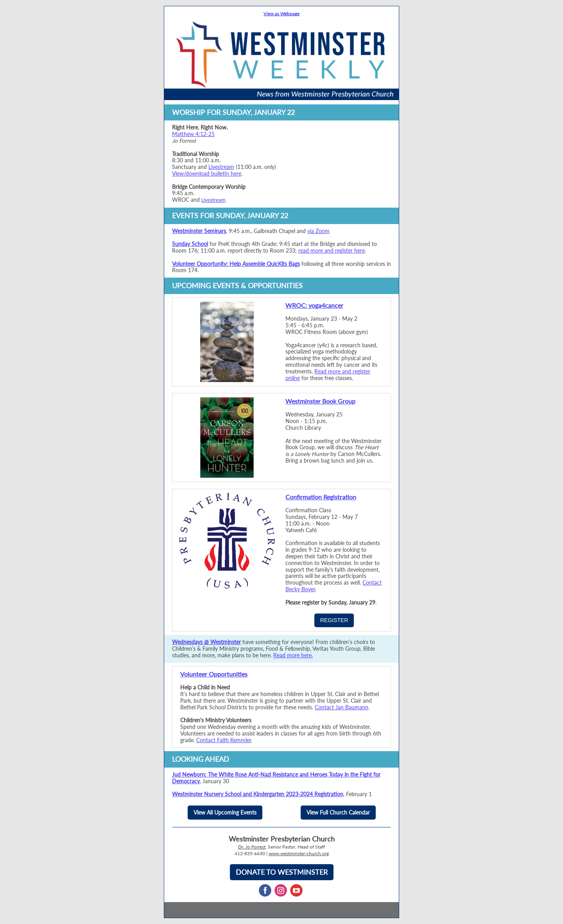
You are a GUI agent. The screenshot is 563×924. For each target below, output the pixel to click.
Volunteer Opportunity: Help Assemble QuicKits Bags (236, 264)
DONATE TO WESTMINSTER (282, 872)
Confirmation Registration (321, 497)
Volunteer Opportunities (214, 674)
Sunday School (190, 244)
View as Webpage (281, 13)
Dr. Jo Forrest (252, 847)
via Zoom (318, 231)
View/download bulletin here (207, 173)
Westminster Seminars (199, 231)
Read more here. (293, 655)
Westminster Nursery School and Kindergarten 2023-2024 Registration (258, 794)
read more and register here (332, 250)
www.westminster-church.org (299, 853)
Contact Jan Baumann (342, 707)
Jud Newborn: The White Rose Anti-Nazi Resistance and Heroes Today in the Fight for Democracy (276, 778)
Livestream (221, 167)
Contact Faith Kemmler (224, 740)
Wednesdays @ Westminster (206, 642)
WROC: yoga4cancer (314, 305)
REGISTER (334, 620)
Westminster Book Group (320, 401)
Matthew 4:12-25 (193, 134)
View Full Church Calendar (338, 812)
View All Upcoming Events (225, 812)
